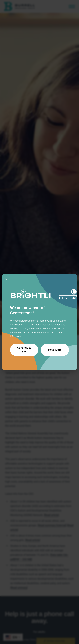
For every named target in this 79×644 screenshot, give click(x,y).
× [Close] (6, 279)
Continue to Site (24, 350)
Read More (55, 350)
